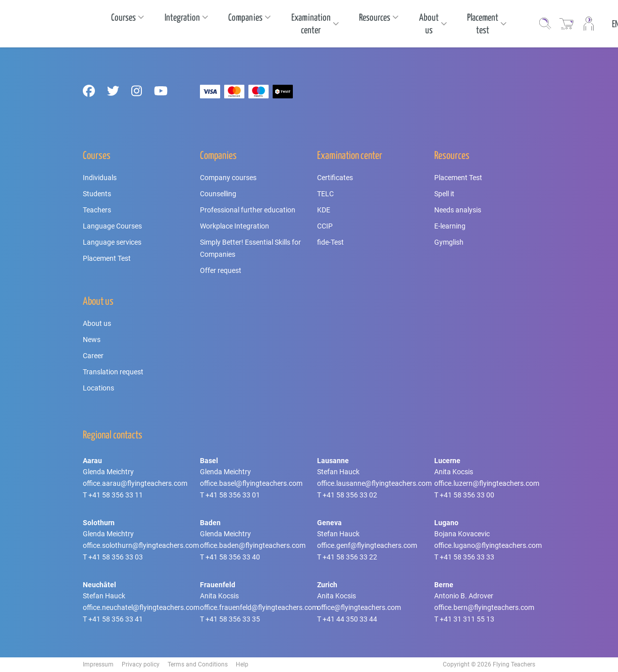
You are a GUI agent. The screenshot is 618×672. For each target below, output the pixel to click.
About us (97, 323)
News (92, 340)
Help (242, 664)
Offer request (221, 270)
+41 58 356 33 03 (116, 557)
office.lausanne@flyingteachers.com (374, 483)
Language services (112, 242)
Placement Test (107, 258)
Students (97, 194)
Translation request (113, 372)
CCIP (325, 226)
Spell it (444, 194)
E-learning (450, 226)
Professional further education (248, 210)
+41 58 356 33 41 (116, 619)
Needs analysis (458, 210)
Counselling (218, 194)
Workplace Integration (235, 226)
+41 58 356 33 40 (233, 557)
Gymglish (449, 242)
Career (93, 356)
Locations (98, 388)
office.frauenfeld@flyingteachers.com (259, 607)
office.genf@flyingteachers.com (367, 545)
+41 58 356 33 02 (350, 495)
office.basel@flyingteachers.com (251, 483)
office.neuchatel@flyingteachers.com (141, 607)
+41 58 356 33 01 (233, 495)
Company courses (228, 178)
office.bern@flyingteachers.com (484, 607)
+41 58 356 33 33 (467, 557)
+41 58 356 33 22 (350, 557)
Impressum (98, 664)
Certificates (335, 178)
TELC (325, 194)
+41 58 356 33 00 (467, 495)
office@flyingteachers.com (359, 607)
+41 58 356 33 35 (233, 619)
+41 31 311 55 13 (467, 619)
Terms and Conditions (198, 664)
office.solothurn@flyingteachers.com (141, 545)
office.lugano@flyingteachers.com (488, 545)
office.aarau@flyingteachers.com (135, 483)
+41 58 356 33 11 (116, 495)
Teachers (97, 210)
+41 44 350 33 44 (350, 619)
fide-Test (330, 242)
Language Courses (112, 226)
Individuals (100, 178)
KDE (324, 210)
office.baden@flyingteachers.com (253, 545)
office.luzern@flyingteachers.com (487, 483)
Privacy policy (141, 664)
